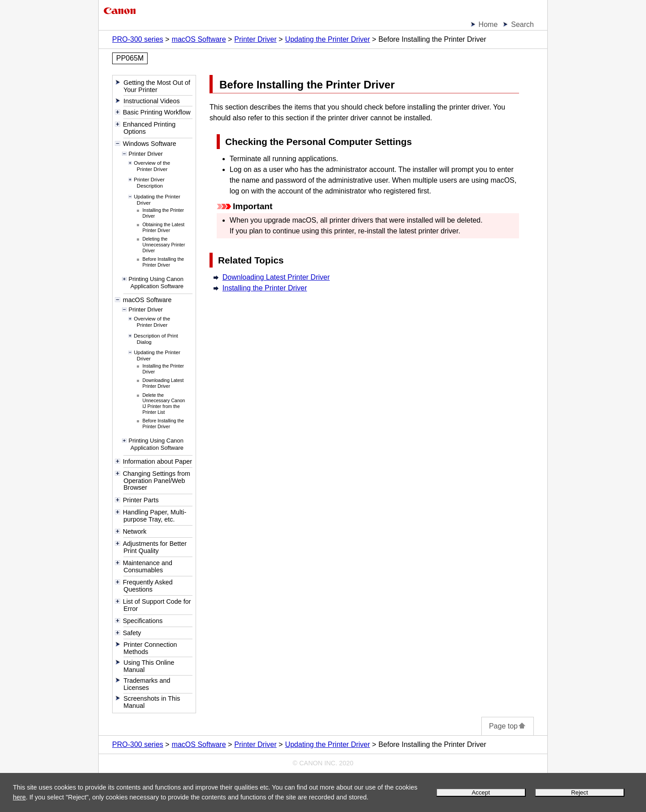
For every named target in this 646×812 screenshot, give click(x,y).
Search (522, 24)
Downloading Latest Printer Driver (276, 277)
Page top (508, 726)
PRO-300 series (138, 39)
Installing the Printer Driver (265, 288)
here (20, 797)
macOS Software (199, 39)
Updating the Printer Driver (327, 39)
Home (488, 24)
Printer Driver (255, 39)
